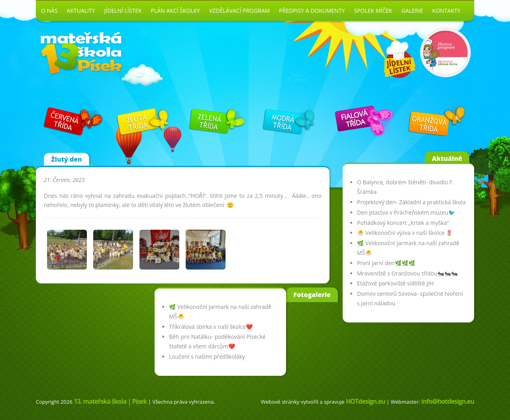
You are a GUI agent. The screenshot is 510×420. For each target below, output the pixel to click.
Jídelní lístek (123, 11)
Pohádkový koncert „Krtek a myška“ (403, 223)
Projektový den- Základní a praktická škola (411, 202)
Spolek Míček (373, 11)
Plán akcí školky (176, 11)
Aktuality (81, 11)
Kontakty (446, 11)
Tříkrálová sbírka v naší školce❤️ (211, 327)
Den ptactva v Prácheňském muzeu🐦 (406, 212)
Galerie (412, 11)
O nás (49, 11)
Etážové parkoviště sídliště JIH (395, 283)
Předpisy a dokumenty (312, 11)
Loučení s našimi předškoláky (207, 357)
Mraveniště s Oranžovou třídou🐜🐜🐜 (407, 273)
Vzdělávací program (239, 11)
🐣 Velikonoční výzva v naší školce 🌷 (405, 233)
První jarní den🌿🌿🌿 (386, 263)
